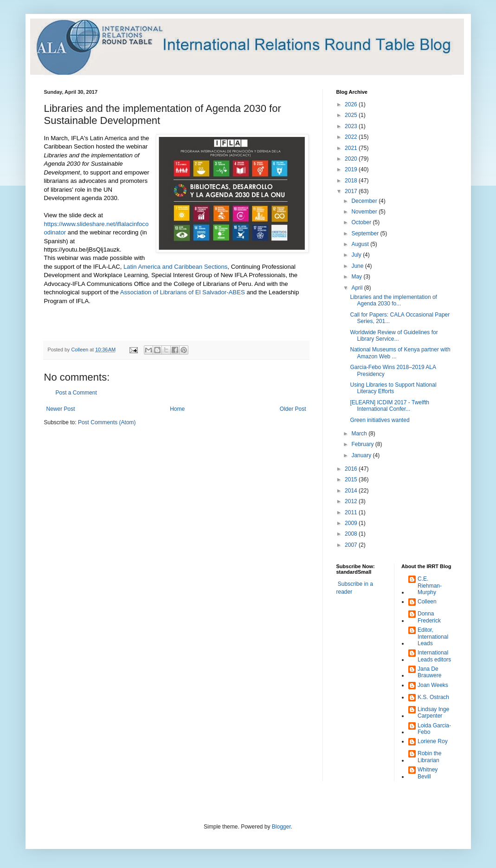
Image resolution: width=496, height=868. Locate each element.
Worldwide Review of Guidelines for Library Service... (394, 336)
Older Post (293, 409)
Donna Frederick (429, 617)
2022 (352, 137)
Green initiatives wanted (380, 420)
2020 (352, 159)
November (365, 212)
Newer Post (61, 409)
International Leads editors (434, 656)
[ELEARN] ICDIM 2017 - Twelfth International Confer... (390, 406)
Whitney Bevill (428, 773)
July (357, 255)
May (357, 277)
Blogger (281, 827)
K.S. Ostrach (433, 697)
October (362, 222)
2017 (352, 191)
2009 (352, 523)
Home (177, 409)
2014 (352, 491)
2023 (352, 126)
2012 (352, 501)
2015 (352, 479)
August (361, 244)
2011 (352, 512)
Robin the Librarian (429, 757)
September (366, 233)
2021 (352, 148)
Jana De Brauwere (429, 672)
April (358, 288)
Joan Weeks (433, 685)
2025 (352, 115)
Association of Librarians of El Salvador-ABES (184, 292)
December (365, 201)
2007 (352, 545)
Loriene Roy (433, 741)
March (360, 434)
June (358, 266)
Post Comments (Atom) (107, 422)
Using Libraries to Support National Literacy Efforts (393, 388)
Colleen (427, 602)
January (362, 455)
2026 (352, 104)
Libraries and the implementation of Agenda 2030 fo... (393, 300)
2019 (352, 169)
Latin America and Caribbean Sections (175, 267)
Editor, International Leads (433, 637)
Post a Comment (76, 393)
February (363, 444)
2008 (352, 534)
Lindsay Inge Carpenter (433, 713)
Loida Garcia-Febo (434, 729)
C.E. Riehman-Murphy (430, 586)
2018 (352, 181)
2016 (352, 469)
